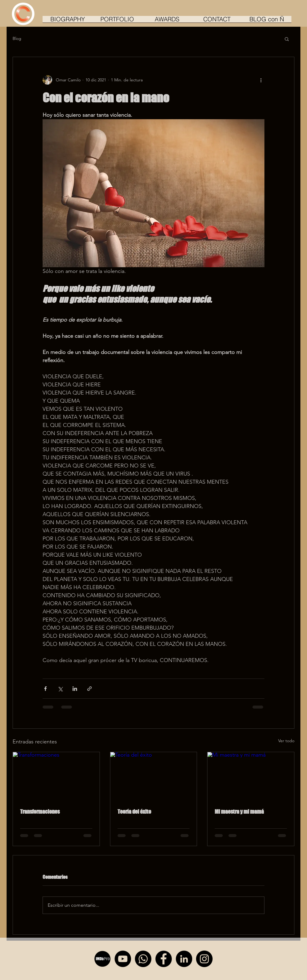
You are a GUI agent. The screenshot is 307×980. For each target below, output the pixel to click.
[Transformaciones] (56, 776)
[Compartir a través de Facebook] (45, 689)
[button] (287, 39)
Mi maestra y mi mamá (239, 812)
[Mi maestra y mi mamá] (251, 776)
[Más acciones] (261, 80)
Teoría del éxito (134, 812)
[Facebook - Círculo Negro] (164, 959)
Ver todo (286, 741)
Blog (17, 38)
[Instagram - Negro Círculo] (204, 959)
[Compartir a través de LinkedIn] (75, 689)
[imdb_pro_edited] (102, 959)
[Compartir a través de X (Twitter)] (60, 689)
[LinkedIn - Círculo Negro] (184, 959)
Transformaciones (40, 812)
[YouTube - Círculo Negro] (123, 959)
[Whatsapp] (143, 959)
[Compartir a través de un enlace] (89, 689)
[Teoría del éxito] (154, 776)
